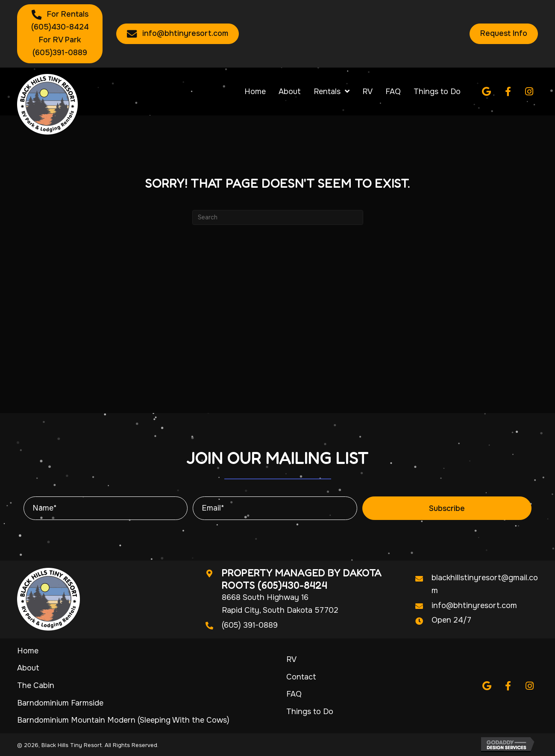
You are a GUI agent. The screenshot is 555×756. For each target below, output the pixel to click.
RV (291, 659)
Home (28, 651)
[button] (487, 92)
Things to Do (310, 712)
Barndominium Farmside (60, 703)
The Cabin (36, 685)
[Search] (278, 217)
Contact (301, 677)
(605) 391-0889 (250, 625)
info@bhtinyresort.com (474, 605)
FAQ (294, 694)
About (28, 668)
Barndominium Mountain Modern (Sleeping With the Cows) (123, 720)
